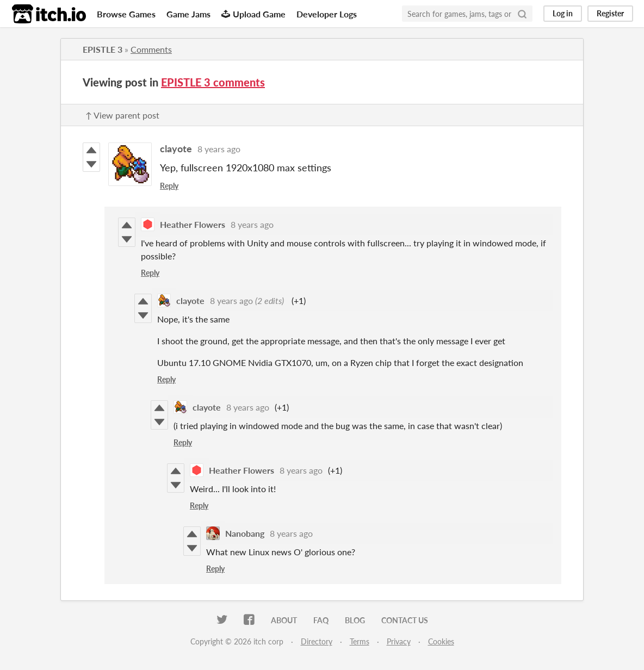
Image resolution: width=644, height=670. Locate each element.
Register (610, 13)
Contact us (405, 620)
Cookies (441, 641)
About (284, 620)
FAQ (321, 620)
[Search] (522, 14)
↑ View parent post (122, 115)
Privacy (399, 641)
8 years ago (219, 149)
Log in (563, 13)
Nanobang (245, 533)
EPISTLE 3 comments (213, 82)
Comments (151, 49)
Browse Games (126, 14)
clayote (176, 148)
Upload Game (253, 14)
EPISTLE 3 (103, 49)
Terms (360, 641)
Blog (355, 620)
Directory (317, 641)
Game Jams (188, 14)
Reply (169, 186)
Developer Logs (327, 14)
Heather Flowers (193, 224)
